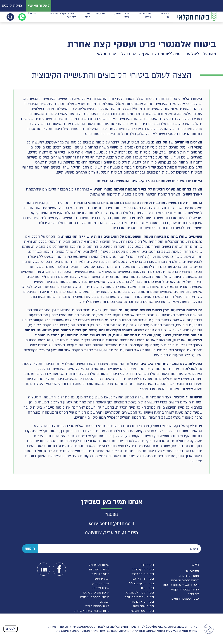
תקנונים (104, 602)
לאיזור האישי (39, 6)
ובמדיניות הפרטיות (132, 631)
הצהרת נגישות (100, 574)
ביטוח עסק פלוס (143, 606)
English (33, 17)
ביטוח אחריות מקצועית (139, 597)
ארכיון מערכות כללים (96, 593)
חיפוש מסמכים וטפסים (95, 597)
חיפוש (30, 549)
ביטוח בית (148, 588)
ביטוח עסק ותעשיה (142, 611)
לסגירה (10, 629)
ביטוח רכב (147, 565)
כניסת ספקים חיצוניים (185, 599)
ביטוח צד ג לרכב (143, 579)
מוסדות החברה (189, 576)
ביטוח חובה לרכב (143, 574)
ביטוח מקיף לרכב (143, 569)
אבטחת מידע (101, 583)
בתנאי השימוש (155, 631)
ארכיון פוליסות (100, 588)
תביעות (100, 17)
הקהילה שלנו (166, 17)
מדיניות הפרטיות (99, 569)
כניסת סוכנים (12, 6)
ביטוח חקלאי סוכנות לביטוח (63, 17)
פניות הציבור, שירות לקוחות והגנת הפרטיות (92, 613)
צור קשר (88, 17)
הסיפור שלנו (191, 571)
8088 (112, 515)
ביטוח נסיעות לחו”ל (142, 583)
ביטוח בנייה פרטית (142, 602)
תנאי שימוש (102, 579)
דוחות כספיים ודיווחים (185, 580)
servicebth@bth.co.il (111, 524)
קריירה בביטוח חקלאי (185, 589)
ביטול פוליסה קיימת (97, 606)
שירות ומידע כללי (121, 17)
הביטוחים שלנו (145, 17)
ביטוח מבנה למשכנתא (140, 593)
